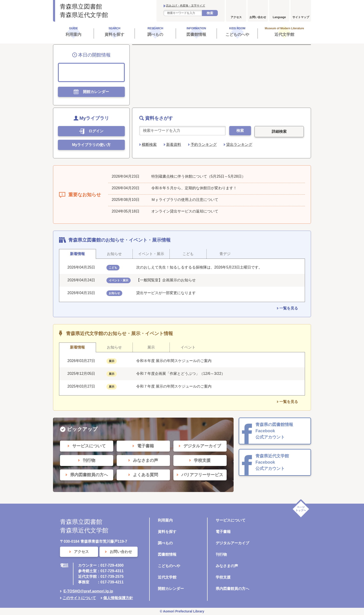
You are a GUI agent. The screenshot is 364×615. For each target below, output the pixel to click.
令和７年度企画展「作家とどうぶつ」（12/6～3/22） (181, 374)
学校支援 (223, 577)
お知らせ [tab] (114, 254)
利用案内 (165, 520)
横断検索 (149, 145)
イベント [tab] (188, 347)
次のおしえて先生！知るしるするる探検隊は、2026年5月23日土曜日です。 (199, 267)
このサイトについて (79, 598)
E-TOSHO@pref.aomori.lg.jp (88, 591)
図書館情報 (167, 554)
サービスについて (231, 520)
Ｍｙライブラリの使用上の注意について (185, 200)
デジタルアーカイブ (232, 543)
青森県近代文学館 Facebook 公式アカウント (272, 462)
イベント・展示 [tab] (151, 254)
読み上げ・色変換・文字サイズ (185, 6)
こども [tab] (188, 254)
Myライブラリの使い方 (91, 145)
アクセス (236, 17)
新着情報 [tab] (77, 254)
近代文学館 (167, 577)
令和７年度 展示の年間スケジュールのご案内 (174, 386)
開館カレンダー (171, 589)
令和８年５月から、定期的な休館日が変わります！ (194, 188)
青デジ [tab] (225, 254)
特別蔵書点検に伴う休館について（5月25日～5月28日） (198, 176)
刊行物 (221, 554)
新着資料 (174, 145)
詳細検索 (279, 131)
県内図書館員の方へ (232, 589)
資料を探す (167, 532)
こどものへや (169, 566)
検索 (210, 13)
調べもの (165, 543)
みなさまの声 (227, 566)
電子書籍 (223, 532)
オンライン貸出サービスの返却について (185, 211)
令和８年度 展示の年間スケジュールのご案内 (174, 361)
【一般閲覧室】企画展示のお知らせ (166, 280)
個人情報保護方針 (118, 598)
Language (279, 17)
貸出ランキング (239, 145)
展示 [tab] (151, 347)
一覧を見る (289, 308)
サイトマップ (301, 17)
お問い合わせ (258, 17)
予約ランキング (204, 145)
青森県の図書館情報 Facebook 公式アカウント (274, 431)
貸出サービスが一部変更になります (166, 293)
